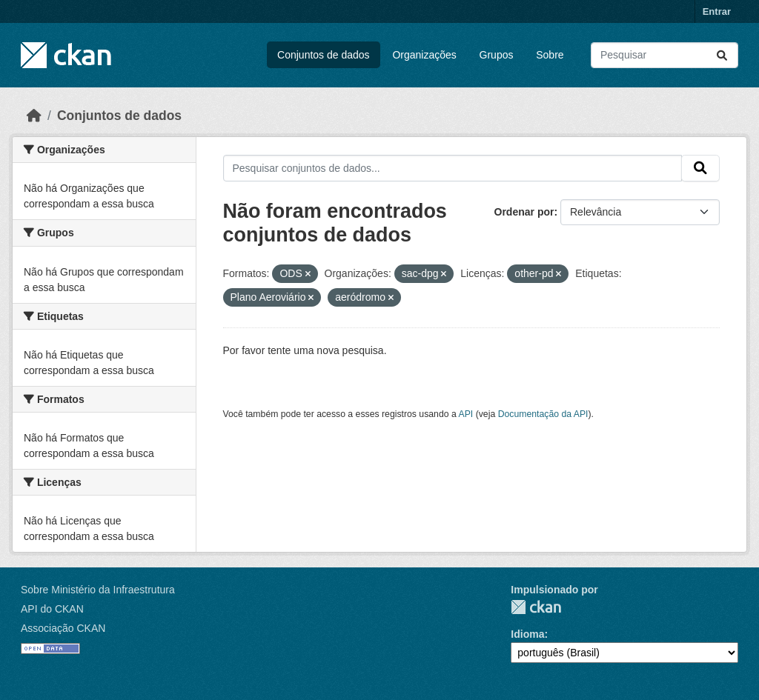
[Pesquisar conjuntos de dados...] (664, 55)
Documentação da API (543, 414)
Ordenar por (524, 212)
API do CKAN (52, 609)
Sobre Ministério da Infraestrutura (98, 590)
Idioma (527, 634)
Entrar (717, 11)
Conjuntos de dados (324, 55)
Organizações (424, 55)
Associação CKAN (63, 628)
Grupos (497, 55)
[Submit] (722, 55)
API (466, 414)
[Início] (34, 116)
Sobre (550, 55)
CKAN (536, 607)
